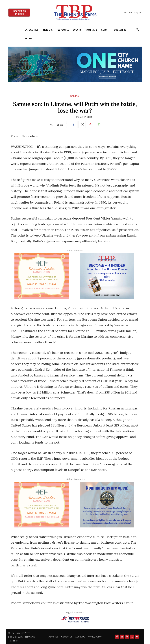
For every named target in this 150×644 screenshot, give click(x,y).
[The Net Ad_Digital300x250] (42, 276)
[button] (137, 30)
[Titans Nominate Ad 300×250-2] (107, 505)
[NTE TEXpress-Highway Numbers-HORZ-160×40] (75, 619)
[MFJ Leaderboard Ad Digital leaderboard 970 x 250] (75, 64)
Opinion (75, 96)
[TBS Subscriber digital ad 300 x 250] (107, 276)
